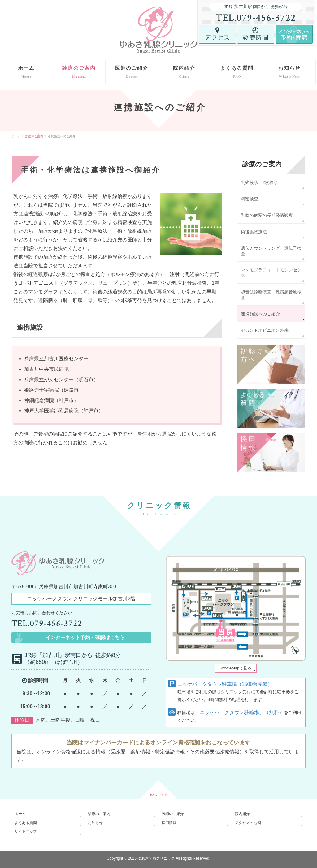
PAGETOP (158, 795)
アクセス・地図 (248, 823)
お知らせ (95, 823)
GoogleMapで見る (235, 668)
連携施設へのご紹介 (260, 314)
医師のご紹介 (173, 814)
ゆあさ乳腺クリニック (156, 858)
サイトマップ (26, 831)
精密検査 (250, 199)
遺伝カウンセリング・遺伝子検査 (271, 251)
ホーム (20, 814)
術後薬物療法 (254, 232)
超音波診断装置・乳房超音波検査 (271, 295)
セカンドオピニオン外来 (265, 330)
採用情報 (169, 823)
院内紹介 (242, 814)
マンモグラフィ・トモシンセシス (271, 273)
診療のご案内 (262, 164)
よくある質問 (26, 823)
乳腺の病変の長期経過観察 (267, 215)
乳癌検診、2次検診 (259, 182)
